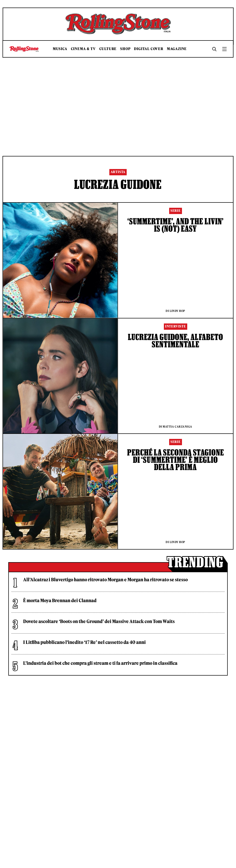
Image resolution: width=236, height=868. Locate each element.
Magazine (177, 49)
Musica (60, 49)
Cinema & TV (83, 49)
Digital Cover (149, 49)
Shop (125, 49)
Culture (108, 49)
